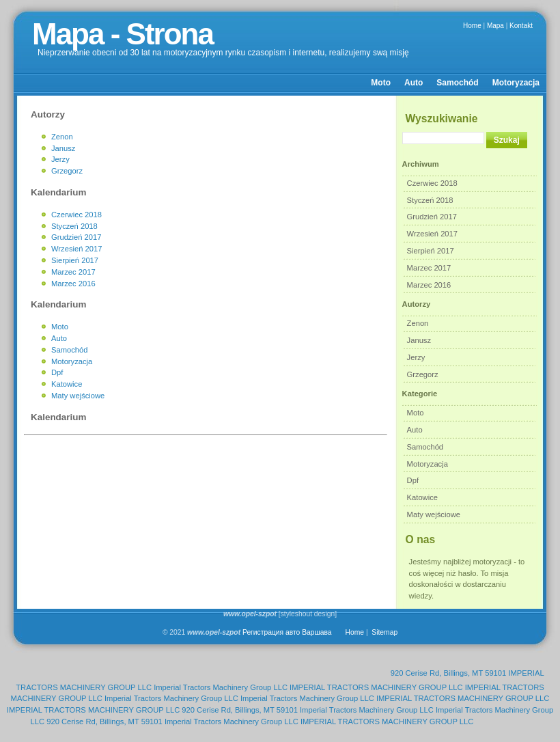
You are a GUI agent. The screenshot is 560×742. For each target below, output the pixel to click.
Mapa (495, 26)
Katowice (422, 497)
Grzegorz (423, 374)
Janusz (419, 340)
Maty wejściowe (434, 514)
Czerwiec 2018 (432, 183)
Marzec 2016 (429, 285)
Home (472, 26)
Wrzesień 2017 (432, 234)
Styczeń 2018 (430, 200)
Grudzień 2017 (432, 217)
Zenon (418, 323)
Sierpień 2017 (431, 251)
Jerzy (416, 357)
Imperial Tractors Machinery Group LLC (221, 687)
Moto (381, 83)
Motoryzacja (516, 83)
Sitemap (384, 632)
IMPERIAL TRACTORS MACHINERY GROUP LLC (376, 687)
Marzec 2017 (429, 268)
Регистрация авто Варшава (287, 632)
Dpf (413, 480)
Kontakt (521, 26)
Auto (414, 83)
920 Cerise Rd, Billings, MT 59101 (449, 673)
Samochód (457, 83)
